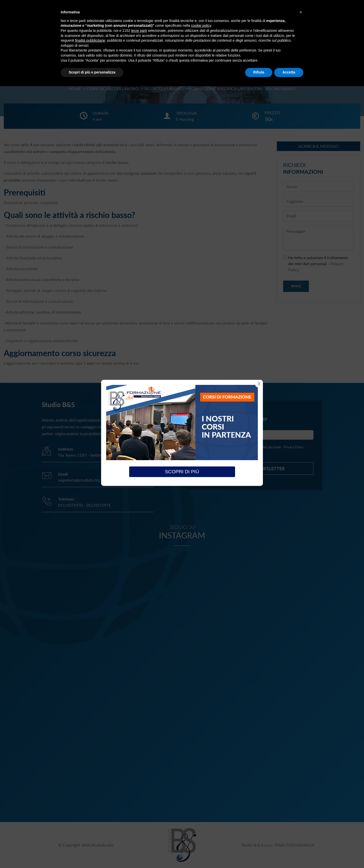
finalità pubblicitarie (90, 40)
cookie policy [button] (201, 26)
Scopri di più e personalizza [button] (92, 72)
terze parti (139, 31)
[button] (301, 12)
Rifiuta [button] (259, 72)
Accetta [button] (289, 72)
